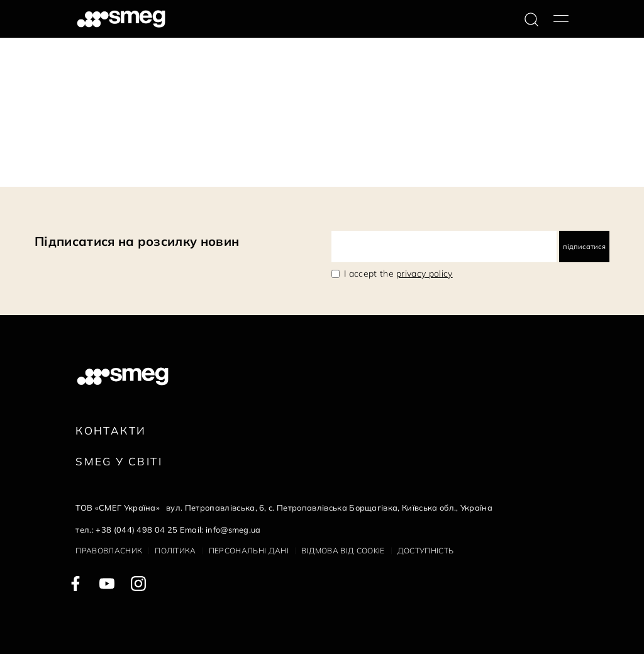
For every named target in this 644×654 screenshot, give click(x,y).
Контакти (111, 430)
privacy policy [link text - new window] (424, 274)
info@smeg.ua (233, 529)
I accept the (398, 274)
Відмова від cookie (343, 551)
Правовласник (109, 551)
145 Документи (38, 166)
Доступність (426, 551)
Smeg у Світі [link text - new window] (119, 461)
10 (142, 166)
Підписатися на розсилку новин (137, 241)
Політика (175, 551)
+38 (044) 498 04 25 (136, 529)
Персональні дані (249, 551)
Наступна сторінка (195, 166)
